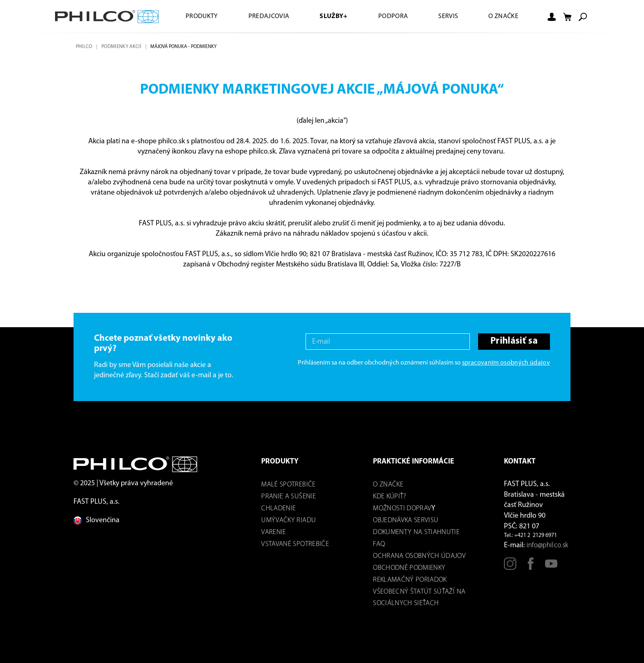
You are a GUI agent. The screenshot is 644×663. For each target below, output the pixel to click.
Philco (84, 47)
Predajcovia (269, 16)
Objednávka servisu (406, 520)
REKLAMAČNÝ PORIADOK (410, 580)
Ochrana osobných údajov (419, 556)
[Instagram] (510, 567)
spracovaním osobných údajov (506, 363)
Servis (448, 16)
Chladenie (278, 508)
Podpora (393, 16)
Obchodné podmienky (409, 568)
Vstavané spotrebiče (295, 544)
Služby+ (333, 16)
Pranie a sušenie (288, 497)
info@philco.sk (547, 545)
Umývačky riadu (289, 520)
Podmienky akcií (121, 47)
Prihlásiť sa (514, 341)
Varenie (274, 532)
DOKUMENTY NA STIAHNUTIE (416, 532)
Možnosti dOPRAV (402, 508)
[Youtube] (551, 567)
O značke (503, 16)
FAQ (379, 544)
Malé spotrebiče (288, 485)
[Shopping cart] (567, 17)
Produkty (202, 16)
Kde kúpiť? (389, 497)
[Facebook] (531, 567)
